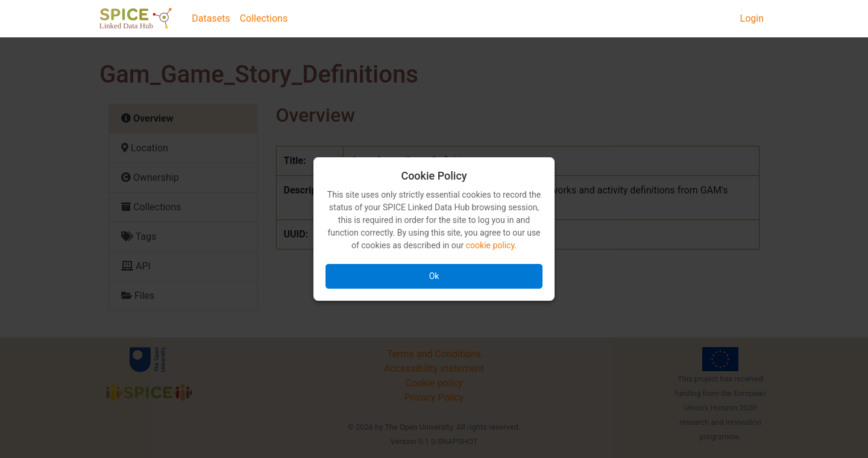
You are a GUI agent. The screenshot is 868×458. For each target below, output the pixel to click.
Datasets (211, 18)
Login (752, 18)
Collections (264, 18)
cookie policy (490, 245)
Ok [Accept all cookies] (434, 276)
